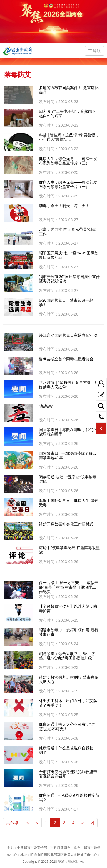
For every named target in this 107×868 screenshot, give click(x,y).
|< (27, 823)
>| (92, 823)
